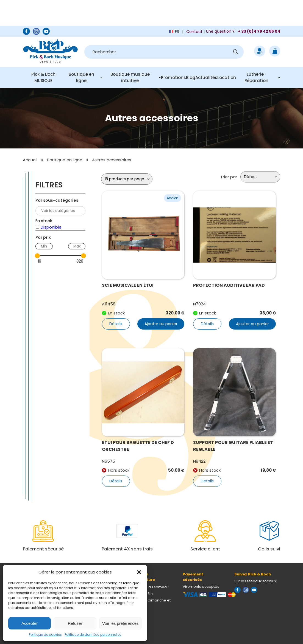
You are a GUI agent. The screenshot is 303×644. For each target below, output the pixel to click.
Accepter (30, 623)
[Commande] (260, 177)
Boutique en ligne (81, 77)
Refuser (75, 623)
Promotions (173, 78)
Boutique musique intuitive (130, 77)
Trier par (229, 177)
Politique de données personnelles (93, 635)
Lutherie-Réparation (256, 77)
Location (227, 78)
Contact (194, 32)
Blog (191, 78)
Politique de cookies (45, 635)
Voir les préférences (120, 623)
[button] (139, 572)
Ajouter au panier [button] (161, 324)
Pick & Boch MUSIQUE (43, 77)
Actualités (206, 78)
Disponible (51, 227)
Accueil (30, 160)
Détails (116, 324)
